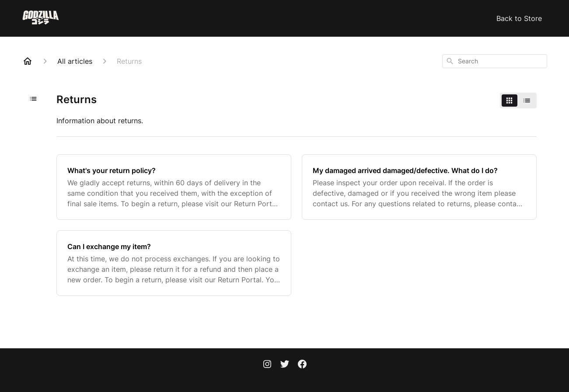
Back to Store (519, 18)
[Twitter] (285, 365)
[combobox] (495, 61)
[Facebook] (302, 365)
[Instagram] (267, 365)
